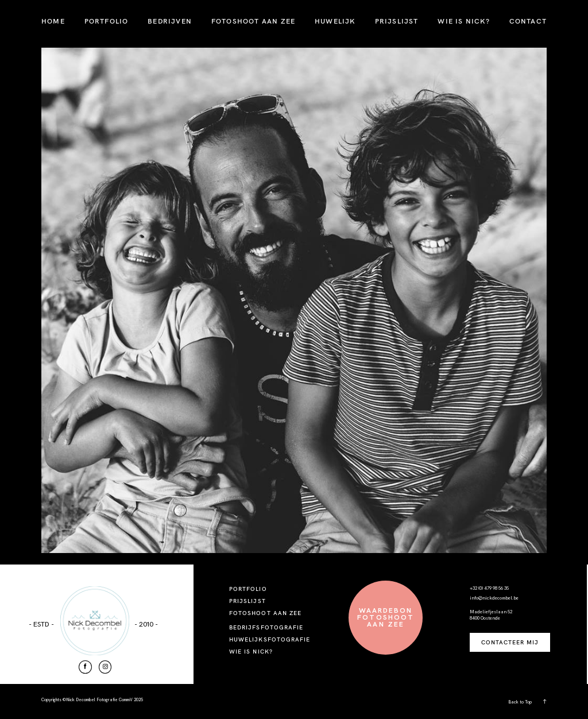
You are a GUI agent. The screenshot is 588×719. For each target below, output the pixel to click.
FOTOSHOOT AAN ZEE (253, 21)
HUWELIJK (335, 21)
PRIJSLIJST (397, 21)
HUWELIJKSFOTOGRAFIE (270, 639)
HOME (53, 21)
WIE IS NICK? (463, 21)
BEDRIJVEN (170, 21)
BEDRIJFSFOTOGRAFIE (266, 627)
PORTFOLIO (107, 21)
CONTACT (528, 21)
